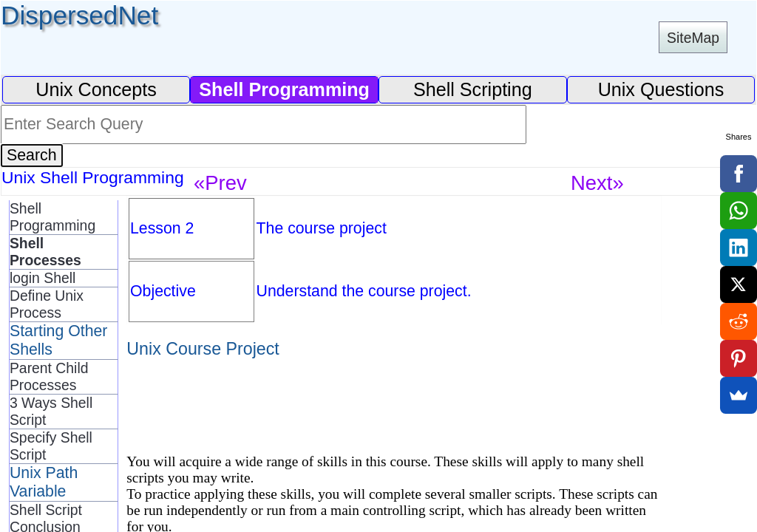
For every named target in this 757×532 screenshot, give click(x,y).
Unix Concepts (96, 89)
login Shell (43, 278)
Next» (597, 183)
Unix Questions (661, 89)
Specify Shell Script (51, 446)
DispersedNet (79, 15)
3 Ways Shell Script (51, 411)
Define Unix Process (47, 304)
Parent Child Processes (49, 376)
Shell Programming (52, 217)
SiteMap (693, 38)
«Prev (220, 183)
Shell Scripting (473, 89)
